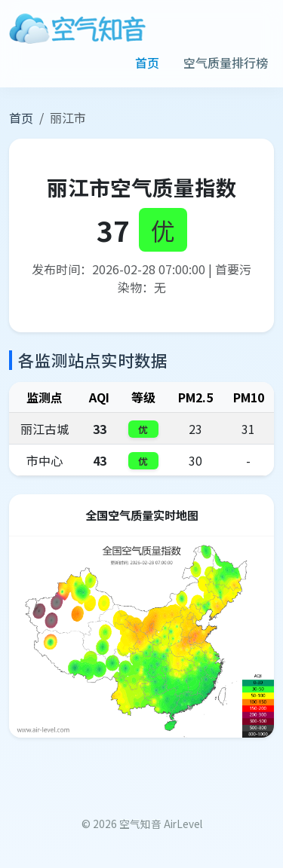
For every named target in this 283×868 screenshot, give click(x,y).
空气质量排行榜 (226, 63)
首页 (147, 63)
